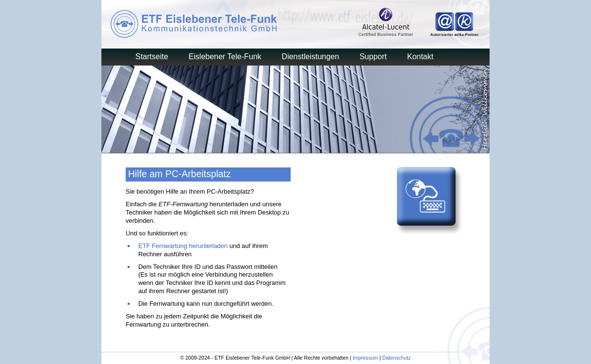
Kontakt (420, 57)
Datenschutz (397, 358)
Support (373, 57)
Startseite (152, 57)
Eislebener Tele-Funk (225, 57)
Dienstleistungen (311, 57)
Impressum (365, 358)
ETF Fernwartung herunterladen (183, 246)
